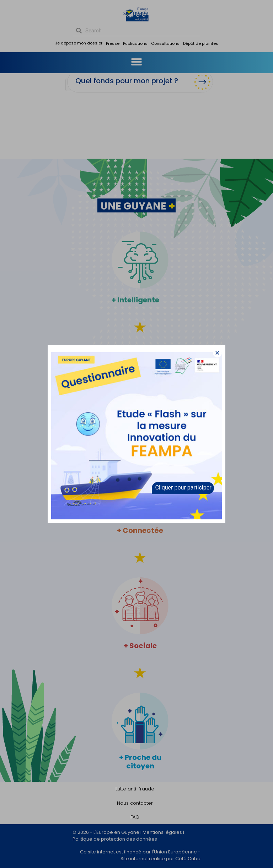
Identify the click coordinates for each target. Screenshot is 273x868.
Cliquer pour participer (183, 488)
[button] (217, 353)
